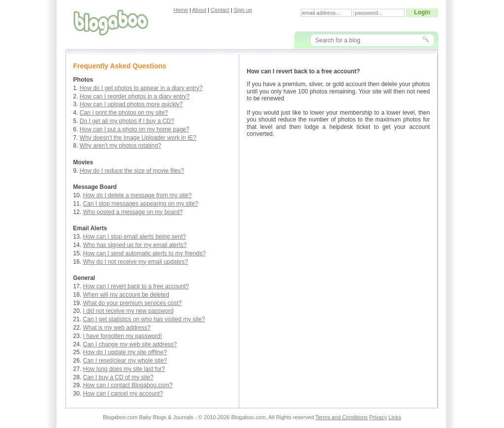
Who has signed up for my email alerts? (135, 245)
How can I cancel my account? (123, 394)
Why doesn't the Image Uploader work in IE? (138, 138)
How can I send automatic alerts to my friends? (144, 253)
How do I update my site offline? (125, 352)
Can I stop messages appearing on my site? (141, 204)
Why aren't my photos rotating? (121, 146)
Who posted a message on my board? (133, 212)
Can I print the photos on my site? (124, 113)
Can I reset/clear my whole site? (125, 361)
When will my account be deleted (126, 295)
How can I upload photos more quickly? (131, 104)
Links (395, 417)
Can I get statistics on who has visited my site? (144, 319)
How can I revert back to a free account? (136, 286)
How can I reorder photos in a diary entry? (135, 96)
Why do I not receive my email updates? (136, 262)
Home (181, 10)
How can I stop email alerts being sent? (135, 237)
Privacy (378, 417)
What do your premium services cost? (133, 303)
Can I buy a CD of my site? (118, 377)
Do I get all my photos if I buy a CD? (127, 121)
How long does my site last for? (124, 369)
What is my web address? (117, 328)
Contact (220, 10)
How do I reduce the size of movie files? (132, 171)
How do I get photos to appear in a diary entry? (141, 88)
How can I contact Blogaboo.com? (128, 385)
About (199, 10)
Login (422, 12)
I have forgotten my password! (123, 336)
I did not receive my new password (128, 311)
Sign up (243, 10)
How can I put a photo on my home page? (135, 129)
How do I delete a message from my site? (138, 195)
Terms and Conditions (342, 417)
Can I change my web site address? (130, 344)
